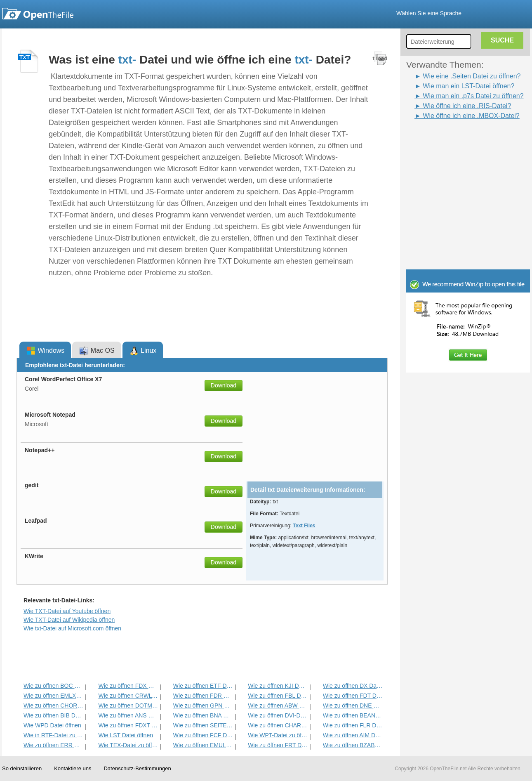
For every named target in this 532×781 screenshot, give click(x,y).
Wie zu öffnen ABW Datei (278, 705)
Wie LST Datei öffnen (126, 735)
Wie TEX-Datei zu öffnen (128, 745)
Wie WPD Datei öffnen (52, 725)
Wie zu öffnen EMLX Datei (53, 696)
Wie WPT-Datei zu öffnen (278, 735)
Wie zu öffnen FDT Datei (353, 696)
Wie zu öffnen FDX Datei (128, 686)
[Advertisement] (456, 139)
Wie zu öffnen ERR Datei (53, 745)
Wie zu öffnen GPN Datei (203, 705)
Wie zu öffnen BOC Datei (53, 686)
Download (224, 385)
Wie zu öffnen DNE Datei (353, 705)
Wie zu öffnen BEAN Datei (353, 715)
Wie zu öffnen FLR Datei (353, 725)
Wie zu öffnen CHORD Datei (53, 705)
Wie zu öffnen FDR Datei (203, 696)
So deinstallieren (22, 768)
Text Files (304, 526)
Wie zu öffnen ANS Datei (128, 715)
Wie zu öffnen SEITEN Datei (203, 725)
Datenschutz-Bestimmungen (137, 768)
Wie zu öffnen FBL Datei (278, 696)
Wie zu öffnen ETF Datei (203, 686)
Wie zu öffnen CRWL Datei (128, 696)
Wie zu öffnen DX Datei (353, 686)
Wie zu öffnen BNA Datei (203, 715)
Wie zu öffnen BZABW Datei (353, 745)
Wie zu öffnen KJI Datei (278, 686)
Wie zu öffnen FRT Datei (278, 745)
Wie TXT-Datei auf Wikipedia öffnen (69, 620)
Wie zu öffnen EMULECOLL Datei (203, 745)
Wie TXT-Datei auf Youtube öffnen (67, 611)
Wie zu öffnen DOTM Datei (128, 705)
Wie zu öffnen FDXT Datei (128, 725)
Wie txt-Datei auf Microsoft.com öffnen (72, 628)
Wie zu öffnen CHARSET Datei (278, 725)
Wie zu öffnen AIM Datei (353, 735)
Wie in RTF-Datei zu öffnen (53, 735)
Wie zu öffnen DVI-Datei (278, 715)
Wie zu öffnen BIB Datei (53, 715)
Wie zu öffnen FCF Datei (203, 735)
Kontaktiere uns (73, 768)
